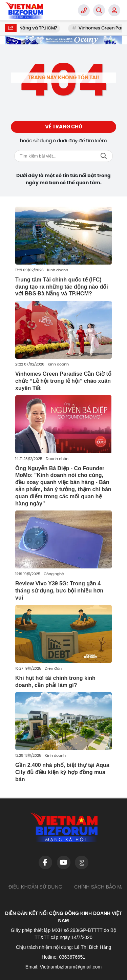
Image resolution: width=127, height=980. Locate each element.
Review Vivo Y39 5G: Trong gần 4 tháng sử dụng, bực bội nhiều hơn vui (59, 591)
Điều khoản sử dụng (35, 887)
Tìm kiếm (104, 156)
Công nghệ (54, 574)
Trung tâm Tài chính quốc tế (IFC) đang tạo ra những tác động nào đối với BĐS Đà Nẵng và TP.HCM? (62, 287)
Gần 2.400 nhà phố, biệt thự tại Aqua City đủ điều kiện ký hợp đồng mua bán (62, 772)
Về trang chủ (64, 127)
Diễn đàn (53, 669)
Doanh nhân (57, 459)
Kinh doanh (58, 270)
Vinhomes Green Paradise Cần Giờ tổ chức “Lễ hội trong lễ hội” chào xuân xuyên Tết (63, 381)
